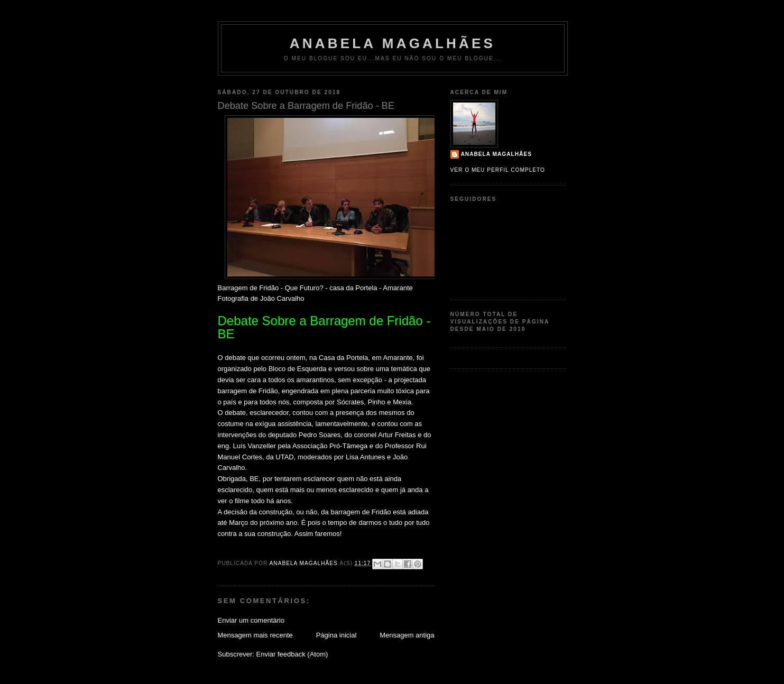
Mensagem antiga (407, 635)
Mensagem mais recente (255, 635)
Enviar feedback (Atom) (292, 654)
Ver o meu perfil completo (498, 170)
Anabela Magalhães (393, 43)
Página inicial (336, 635)
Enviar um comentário (251, 620)
